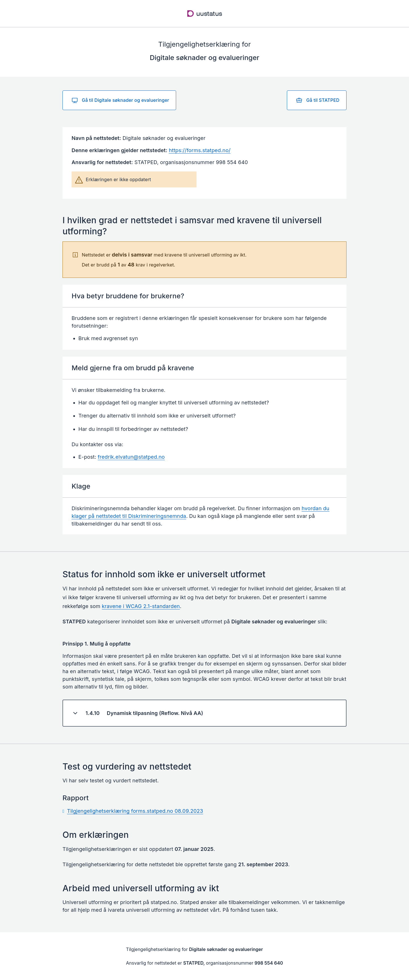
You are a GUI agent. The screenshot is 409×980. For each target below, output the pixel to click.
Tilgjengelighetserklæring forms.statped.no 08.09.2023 (135, 811)
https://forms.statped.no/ (200, 150)
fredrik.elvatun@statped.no (131, 457)
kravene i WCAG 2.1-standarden (141, 606)
